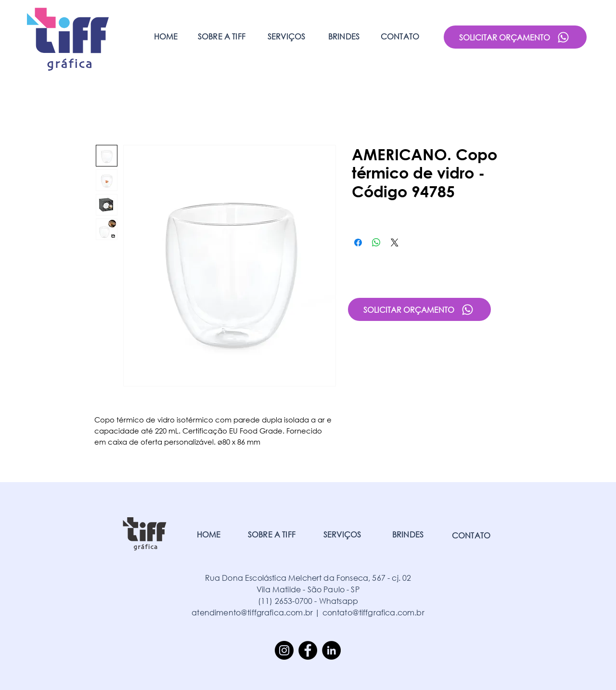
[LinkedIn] (331, 650)
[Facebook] (308, 650)
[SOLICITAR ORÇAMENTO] (515, 37)
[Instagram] (284, 650)
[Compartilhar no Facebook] (358, 243)
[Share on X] (395, 243)
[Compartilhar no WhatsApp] (376, 243)
